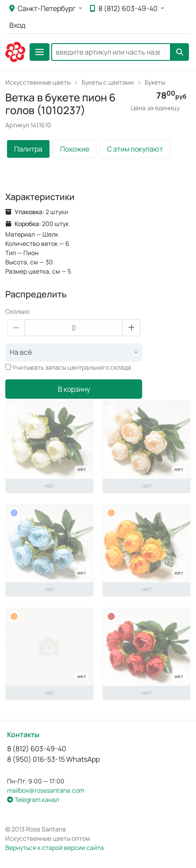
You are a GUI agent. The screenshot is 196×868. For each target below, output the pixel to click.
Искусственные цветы (38, 82)
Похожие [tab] (75, 149)
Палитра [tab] (28, 149)
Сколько (17, 311)
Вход (17, 25)
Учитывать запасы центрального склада (72, 367)
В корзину (74, 389)
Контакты (23, 734)
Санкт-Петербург (43, 8)
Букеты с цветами (108, 82)
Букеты (155, 82)
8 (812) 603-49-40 (124, 8)
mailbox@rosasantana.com (46, 790)
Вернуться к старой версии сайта (55, 848)
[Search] (111, 52)
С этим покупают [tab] (135, 149)
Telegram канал (33, 799)
